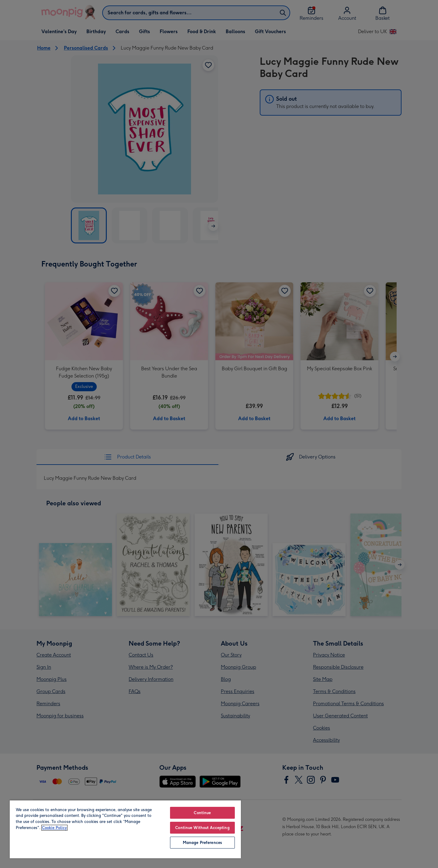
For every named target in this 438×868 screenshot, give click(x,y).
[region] (125, 829)
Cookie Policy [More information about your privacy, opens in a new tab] (54, 828)
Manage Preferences (202, 843)
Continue (202, 813)
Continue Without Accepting (202, 828)
